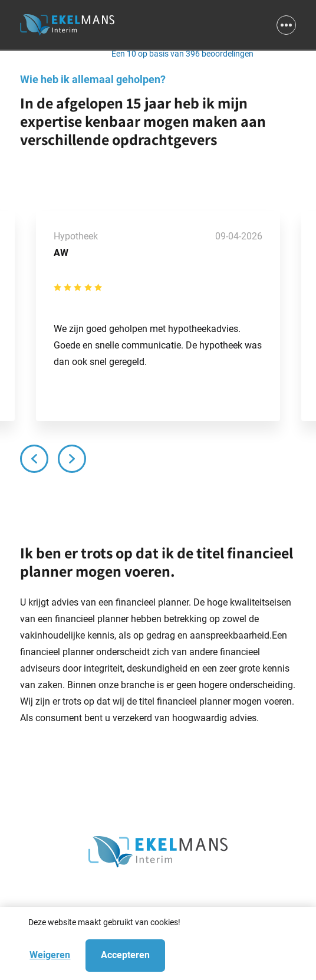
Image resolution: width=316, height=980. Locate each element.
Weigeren (50, 955)
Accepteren (125, 955)
